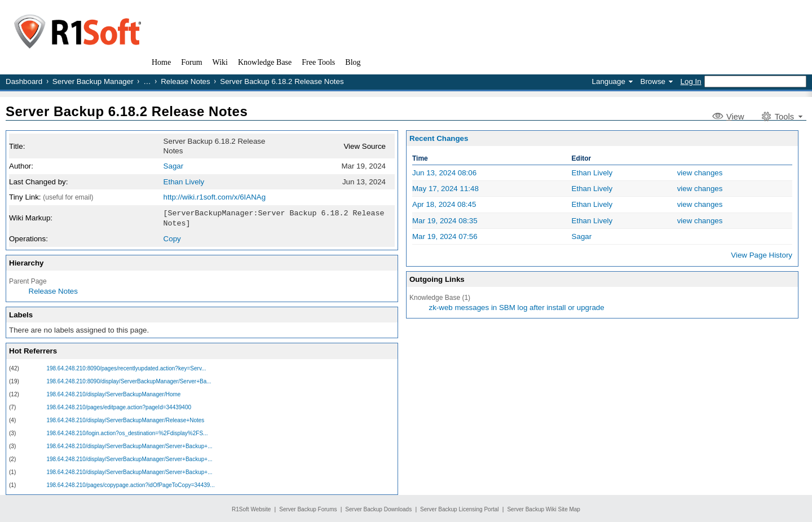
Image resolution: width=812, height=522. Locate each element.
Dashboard (24, 81)
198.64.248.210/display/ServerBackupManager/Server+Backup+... (129, 445)
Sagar (174, 166)
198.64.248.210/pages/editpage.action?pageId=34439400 (119, 406)
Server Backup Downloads (378, 508)
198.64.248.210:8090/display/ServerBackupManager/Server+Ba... (129, 380)
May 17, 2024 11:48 (445, 189)
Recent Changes (439, 138)
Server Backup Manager (93, 81)
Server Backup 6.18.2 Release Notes (127, 111)
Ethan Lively (184, 182)
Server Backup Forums (308, 508)
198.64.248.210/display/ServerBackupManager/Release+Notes (125, 419)
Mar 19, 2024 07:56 (445, 236)
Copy (172, 238)
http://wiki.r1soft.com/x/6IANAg (215, 197)
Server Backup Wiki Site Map (544, 508)
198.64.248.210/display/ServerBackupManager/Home (113, 393)
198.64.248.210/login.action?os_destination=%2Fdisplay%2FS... (127, 432)
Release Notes (185, 81)
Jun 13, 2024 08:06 (444, 173)
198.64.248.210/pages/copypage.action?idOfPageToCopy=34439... (130, 484)
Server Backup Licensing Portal (460, 508)
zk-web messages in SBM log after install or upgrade (517, 308)
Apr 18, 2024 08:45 (444, 204)
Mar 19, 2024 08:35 (445, 221)
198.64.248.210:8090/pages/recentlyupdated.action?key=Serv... (126, 367)
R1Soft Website (251, 508)
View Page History (762, 255)
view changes (700, 173)
